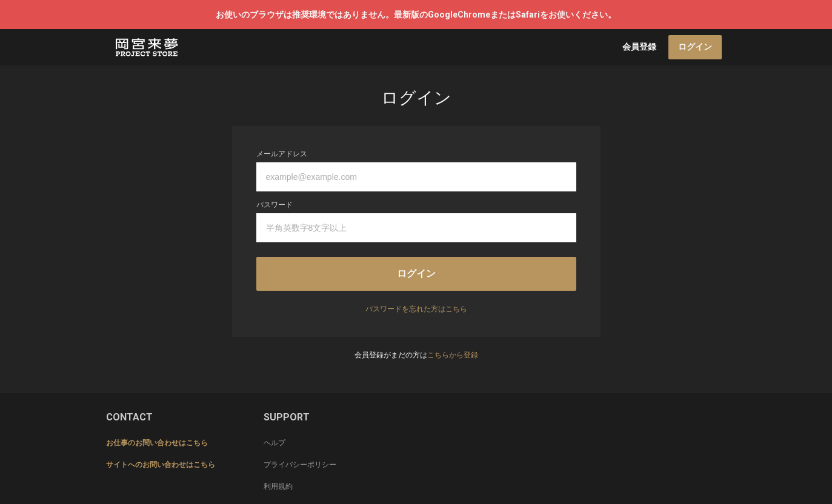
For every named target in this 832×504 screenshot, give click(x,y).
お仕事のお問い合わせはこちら (157, 443)
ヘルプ (275, 443)
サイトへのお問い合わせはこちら (161, 465)
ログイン (695, 47)
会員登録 (639, 47)
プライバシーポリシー (300, 465)
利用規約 (278, 486)
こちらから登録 (453, 355)
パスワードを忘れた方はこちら (416, 309)
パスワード (275, 205)
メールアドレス (282, 154)
